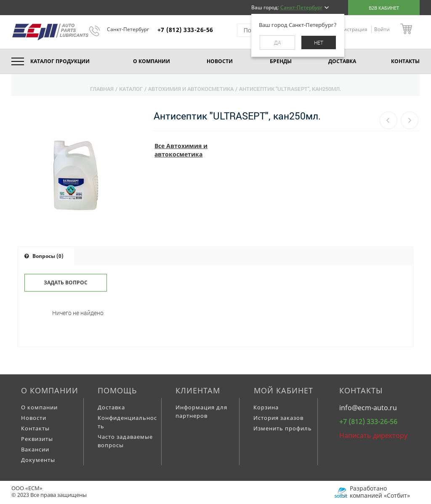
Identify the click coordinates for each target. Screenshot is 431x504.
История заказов (278, 418)
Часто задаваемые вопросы (125, 441)
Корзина (266, 407)
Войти (382, 29)
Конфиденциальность (127, 422)
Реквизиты (37, 439)
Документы (38, 460)
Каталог (131, 89)
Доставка (111, 407)
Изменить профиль (283, 428)
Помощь (117, 390)
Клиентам (198, 390)
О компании (50, 390)
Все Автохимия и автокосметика (181, 150)
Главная (102, 89)
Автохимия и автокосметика (191, 89)
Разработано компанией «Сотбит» (380, 492)
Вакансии (35, 449)
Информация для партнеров (201, 411)
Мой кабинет (283, 390)
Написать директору (373, 435)
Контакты (35, 428)
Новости (34, 418)
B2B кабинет (384, 8)
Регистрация (352, 29)
